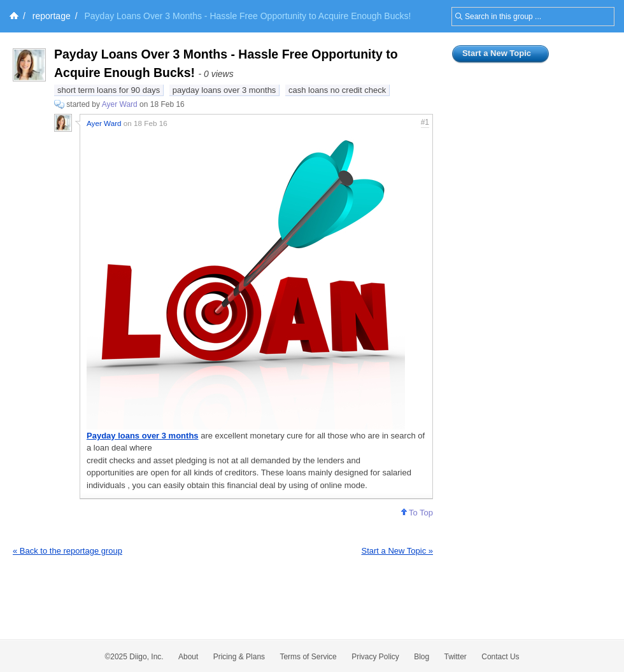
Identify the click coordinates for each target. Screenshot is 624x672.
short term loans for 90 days (109, 90)
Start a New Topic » (397, 551)
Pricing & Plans (239, 657)
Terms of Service (308, 657)
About (188, 657)
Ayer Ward (120, 104)
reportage (52, 16)
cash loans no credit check (337, 90)
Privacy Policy (375, 657)
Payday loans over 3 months (143, 436)
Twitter (456, 657)
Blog (422, 657)
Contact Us (500, 657)
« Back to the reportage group (67, 551)
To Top (417, 513)
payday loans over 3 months (224, 90)
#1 (425, 122)
